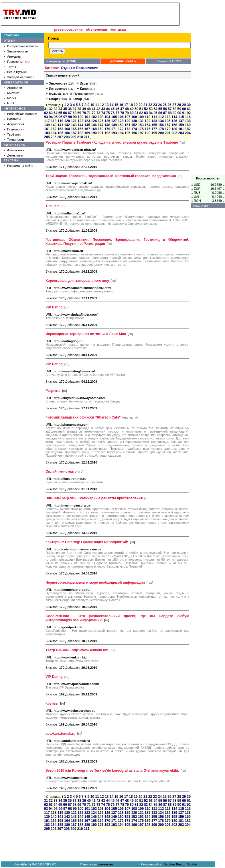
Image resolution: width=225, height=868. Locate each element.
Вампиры (14, 119)
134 (161, 121)
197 (141, 133)
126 (107, 121)
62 (46, 113)
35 (65, 109)
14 (111, 105)
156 (161, 125)
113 (168, 117)
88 (170, 113)
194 (121, 133)
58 (174, 109)
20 (140, 105)
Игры (84, 83)
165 (74, 129)
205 (47, 137)
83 (146, 113)
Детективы (15, 155)
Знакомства (58, 83)
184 (54, 133)
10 (92, 105)
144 (80, 125)
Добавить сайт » (123, 61)
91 (184, 113)
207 (60, 137)
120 (67, 121)
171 (114, 129)
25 (165, 105)
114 (174, 117)
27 (174, 105)
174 (134, 129)
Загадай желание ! (21, 77)
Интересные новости (22, 46)
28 (179, 105)
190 (94, 133)
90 (179, 113)
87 (165, 113)
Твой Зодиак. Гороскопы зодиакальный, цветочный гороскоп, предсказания (111, 176)
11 (97, 105)
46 (117, 109)
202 (174, 133)
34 (60, 109)
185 (60, 133)
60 (184, 109)
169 (100, 129)
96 (60, 117)
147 (100, 125)
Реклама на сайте (20, 166)
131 (141, 121)
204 (188, 133)
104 (107, 117)
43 (103, 109)
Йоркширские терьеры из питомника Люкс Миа (86, 334)
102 (94, 117)
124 (94, 121)
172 (121, 129)
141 (60, 125)
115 (181, 117)
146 (94, 125)
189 (87, 133)
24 (160, 105)
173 (127, 129)
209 (73, 137)
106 (121, 117)
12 (102, 105)
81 (136, 113)
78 (122, 113)
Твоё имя (14, 134)
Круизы (52, 703)
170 (107, 129)
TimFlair (52, 206)
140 (54, 125)
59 (179, 109)
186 (67, 133)
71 (89, 113)
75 (108, 113)
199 (154, 133)
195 (127, 133)
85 (155, 113)
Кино (84, 89)
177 (154, 129)
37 (75, 109)
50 (136, 109)
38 (79, 109)
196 (134, 133)
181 (181, 129)
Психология (16, 129)
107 (127, 117)
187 (74, 133)
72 (93, 113)
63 (51, 113)
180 (174, 129)
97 (65, 117)
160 (188, 125)
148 (107, 125)
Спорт (54, 99)
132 (147, 121)
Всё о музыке (17, 72)
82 (141, 113)
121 (74, 121)
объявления (96, 30)
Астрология (16, 124)
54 (155, 109)
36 (70, 109)
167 (87, 129)
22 (150, 105)
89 (174, 113)
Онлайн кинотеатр (61, 472)
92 (189, 113)
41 (93, 109)
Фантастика (16, 150)
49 (132, 109)
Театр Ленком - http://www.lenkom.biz (77, 650)
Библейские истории (22, 114)
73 (98, 113)
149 (114, 125)
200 (161, 133)
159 (181, 125)
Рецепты (53, 391)
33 (55, 109)
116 (188, 117)
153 (141, 125)
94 (51, 117)
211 (87, 137)
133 (154, 121)
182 (188, 129)
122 (80, 121)
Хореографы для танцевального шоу (77, 281)
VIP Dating (54, 307)
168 (94, 129)
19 (136, 105)
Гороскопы (15, 62)
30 (189, 105)
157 (168, 125)
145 (87, 125)
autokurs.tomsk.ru (61, 734)
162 (54, 129)
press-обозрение (68, 30)
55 (160, 109)
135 (168, 121)
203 (181, 133)
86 (160, 113)
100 (80, 117)
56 (165, 109)
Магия (12, 98)
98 (70, 117)
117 (47, 121)
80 (132, 113)
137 (181, 121)
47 (122, 109)
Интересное (58, 89)
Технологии (15, 140)
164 (67, 129)
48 (127, 109)
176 (147, 129)
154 (147, 125)
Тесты (12, 67)
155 (154, 125)
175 (141, 129)
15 (116, 105)
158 (174, 125)
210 (80, 137)
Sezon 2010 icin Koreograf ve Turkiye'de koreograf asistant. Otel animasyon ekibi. (112, 771)
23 (155, 105)
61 (189, 109)
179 (168, 129)
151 (127, 125)
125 (100, 121)
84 (151, 113)
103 (101, 117)
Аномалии (15, 88)
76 (113, 113)
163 (60, 129)
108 (134, 117)
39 (84, 109)
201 (168, 133)
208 (67, 137)
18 (131, 105)
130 (134, 121)
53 (151, 109)
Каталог (52, 68)
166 (80, 129)
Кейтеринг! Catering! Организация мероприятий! (87, 542)
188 (80, 133)
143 (74, 125)
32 (51, 109)
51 (141, 109)
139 (47, 125)
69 (79, 113)
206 (54, 137)
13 (107, 105)
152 (134, 125)
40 (89, 109)
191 (100, 133)
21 (145, 105)
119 (60, 121)
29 (184, 105)
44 (108, 109)
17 (126, 105)
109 (141, 117)
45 (113, 109)
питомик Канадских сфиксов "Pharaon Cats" (83, 417)
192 (107, 133)
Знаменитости (17, 51)
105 (114, 117)
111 (154, 117)
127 (114, 121)
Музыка (55, 94)
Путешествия (84, 94)
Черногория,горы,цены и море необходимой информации (95, 582)
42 (98, 109)
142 (67, 125)
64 (55, 113)
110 (147, 117)
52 (146, 109)
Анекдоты (14, 56)
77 (117, 113)
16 (121, 105)
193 (114, 133)
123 (87, 121)
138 (188, 121)
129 (127, 121)
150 (121, 125)
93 (46, 117)
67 (70, 113)
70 (84, 113)
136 (174, 121)
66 (65, 113)
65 (60, 113)
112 (161, 117)
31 (46, 109)
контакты (118, 30)
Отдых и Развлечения (80, 68)
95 (56, 117)
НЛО (11, 103)
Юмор (77, 99)
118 (54, 121)
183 (47, 133)
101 (87, 117)
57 (170, 109)
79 (127, 113)
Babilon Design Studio (180, 864)
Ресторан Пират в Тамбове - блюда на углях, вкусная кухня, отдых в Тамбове (112, 142)
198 (147, 133)
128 (121, 121)
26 (169, 105)
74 (103, 113)
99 (75, 117)
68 (75, 113)
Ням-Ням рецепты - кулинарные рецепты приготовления (94, 498)
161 (47, 129)
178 (161, 129)
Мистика (13, 93)
